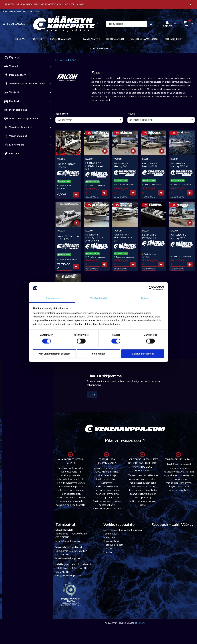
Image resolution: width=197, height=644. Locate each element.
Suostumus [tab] (52, 298)
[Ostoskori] (185, 24)
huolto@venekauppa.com (70, 558)
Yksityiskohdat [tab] (98, 298)
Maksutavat (110, 537)
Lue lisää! (79, 4)
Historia (108, 552)
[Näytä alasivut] (76, 39)
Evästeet (108, 548)
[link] (50, 66)
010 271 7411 (62, 572)
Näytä (131, 114)
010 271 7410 (62, 537)
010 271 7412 (62, 555)
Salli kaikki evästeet (143, 354)
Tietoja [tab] (145, 298)
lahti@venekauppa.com (68, 575)
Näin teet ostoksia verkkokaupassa (123, 530)
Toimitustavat (111, 534)
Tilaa (92, 395)
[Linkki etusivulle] (64, 24)
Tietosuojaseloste (114, 545)
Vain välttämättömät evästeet (54, 354)
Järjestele (62, 114)
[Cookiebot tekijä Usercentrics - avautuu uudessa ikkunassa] (151, 288)
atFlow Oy (140, 623)
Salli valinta (99, 354)
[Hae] (127, 24)
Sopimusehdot (112, 541)
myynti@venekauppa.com (70, 541)
